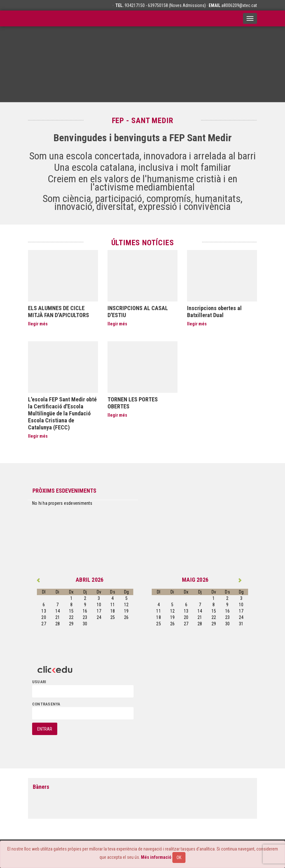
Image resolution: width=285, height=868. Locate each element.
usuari (39, 682)
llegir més (38, 324)
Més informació (156, 857)
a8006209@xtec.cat (239, 5)
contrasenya (46, 704)
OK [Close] (179, 858)
